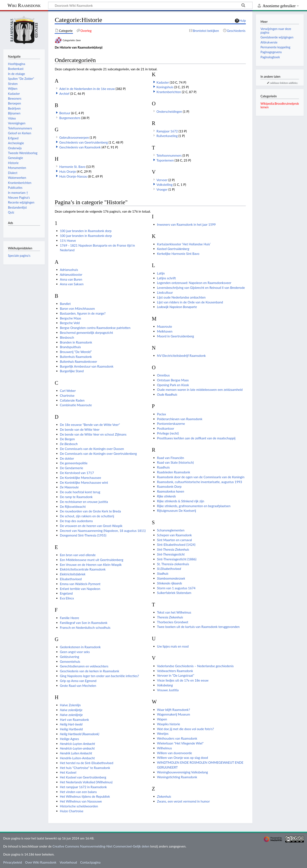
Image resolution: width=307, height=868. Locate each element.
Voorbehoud (68, 862)
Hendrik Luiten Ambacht (76, 753)
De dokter (67, 458)
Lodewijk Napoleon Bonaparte (177, 307)
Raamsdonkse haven (170, 491)
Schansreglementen (171, 530)
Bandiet (65, 304)
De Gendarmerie (72, 468)
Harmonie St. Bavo (72, 167)
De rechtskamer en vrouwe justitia (84, 502)
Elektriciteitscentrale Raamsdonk (83, 569)
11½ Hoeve (68, 240)
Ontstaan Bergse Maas (173, 380)
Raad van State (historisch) (175, 462)
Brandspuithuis (70, 347)
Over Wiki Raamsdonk (41, 862)
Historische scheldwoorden (79, 806)
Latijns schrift (166, 278)
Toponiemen (165, 160)
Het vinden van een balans (78, 792)
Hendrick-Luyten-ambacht (77, 748)
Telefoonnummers (169, 155)
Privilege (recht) (168, 433)
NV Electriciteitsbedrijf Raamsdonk (181, 356)
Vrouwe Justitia (168, 690)
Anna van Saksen (72, 284)
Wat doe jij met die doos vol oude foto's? (185, 729)
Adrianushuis (69, 270)
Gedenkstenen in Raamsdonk (80, 647)
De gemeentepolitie (74, 463)
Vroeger (162, 189)
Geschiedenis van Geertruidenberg (84, 142)
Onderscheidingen (169, 111)
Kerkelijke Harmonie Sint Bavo (178, 254)
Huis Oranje (68, 171)
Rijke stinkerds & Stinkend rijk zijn (181, 501)
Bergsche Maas (71, 318)
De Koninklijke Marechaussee (80, 478)
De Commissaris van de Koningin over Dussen (92, 449)
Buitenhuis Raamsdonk (76, 357)
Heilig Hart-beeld (71, 724)
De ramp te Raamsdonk (76, 497)
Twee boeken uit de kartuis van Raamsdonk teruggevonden (198, 627)
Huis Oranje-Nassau (73, 176)
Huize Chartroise (72, 811)
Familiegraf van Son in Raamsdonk (84, 623)
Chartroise (67, 395)
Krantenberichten (169, 92)
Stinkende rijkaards (170, 583)
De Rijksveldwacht (73, 507)
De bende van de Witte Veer (80, 429)
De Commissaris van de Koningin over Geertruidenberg (98, 454)
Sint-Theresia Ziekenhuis (173, 549)
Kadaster (163, 82)
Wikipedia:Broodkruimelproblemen (280, 105)
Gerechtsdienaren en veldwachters (84, 666)
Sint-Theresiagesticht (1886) (177, 559)
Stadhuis (163, 573)
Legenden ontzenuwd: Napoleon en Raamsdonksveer (194, 283)
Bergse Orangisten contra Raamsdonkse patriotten (95, 328)
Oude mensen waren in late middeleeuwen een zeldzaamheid (200, 390)
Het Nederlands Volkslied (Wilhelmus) (86, 782)
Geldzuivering (70, 657)
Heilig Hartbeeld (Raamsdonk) (80, 734)
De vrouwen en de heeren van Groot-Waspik (91, 526)
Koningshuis (165, 87)
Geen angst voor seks (75, 652)
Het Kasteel (68, 772)
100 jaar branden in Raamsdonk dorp (86, 231)
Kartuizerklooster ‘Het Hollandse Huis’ (184, 244)
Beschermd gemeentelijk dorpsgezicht (87, 333)
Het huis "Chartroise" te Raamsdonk (85, 768)
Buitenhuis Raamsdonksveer (78, 361)
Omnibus (163, 375)
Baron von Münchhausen (77, 308)
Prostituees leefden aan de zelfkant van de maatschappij (196, 438)
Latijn (161, 273)
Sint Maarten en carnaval (174, 540)
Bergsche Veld (70, 323)
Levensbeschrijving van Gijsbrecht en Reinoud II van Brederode (201, 288)
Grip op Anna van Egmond (78, 681)
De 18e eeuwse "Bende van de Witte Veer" (90, 425)
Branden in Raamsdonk (76, 342)
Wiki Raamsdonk (24, 5)
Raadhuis (163, 467)
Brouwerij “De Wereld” (76, 352)
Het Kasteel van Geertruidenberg (83, 777)
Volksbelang (165, 685)
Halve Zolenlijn (70, 705)
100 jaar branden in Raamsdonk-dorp (86, 236)
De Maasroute (69, 487)
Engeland (66, 593)
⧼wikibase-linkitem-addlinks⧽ (284, 83)
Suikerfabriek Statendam (174, 593)
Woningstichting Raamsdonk (177, 777)
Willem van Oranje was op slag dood (182, 758)
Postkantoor (166, 428)
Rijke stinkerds (166, 496)
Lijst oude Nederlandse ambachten (181, 297)
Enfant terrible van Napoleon (80, 589)
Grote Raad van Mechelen (78, 686)
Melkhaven (165, 331)
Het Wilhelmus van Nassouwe (81, 801)
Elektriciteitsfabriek (73, 574)
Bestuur (65, 113)
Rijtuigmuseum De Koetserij (176, 511)
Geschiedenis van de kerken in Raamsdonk (90, 671)
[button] (57, 93)
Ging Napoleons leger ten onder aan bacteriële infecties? (99, 676)
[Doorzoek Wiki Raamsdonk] (150, 5)
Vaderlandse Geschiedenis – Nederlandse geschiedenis (195, 666)
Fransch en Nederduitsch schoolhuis (85, 628)
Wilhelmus (164, 748)
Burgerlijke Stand (72, 371)
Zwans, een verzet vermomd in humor (183, 801)
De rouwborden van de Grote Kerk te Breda (90, 511)
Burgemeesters (70, 118)
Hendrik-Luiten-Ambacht (77, 758)
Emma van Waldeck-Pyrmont (80, 584)
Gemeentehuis (70, 662)
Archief (64, 94)
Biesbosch (67, 337)
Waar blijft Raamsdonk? (173, 710)
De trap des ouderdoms (76, 521)
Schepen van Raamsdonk (174, 535)
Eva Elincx (67, 598)
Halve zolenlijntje (71, 710)
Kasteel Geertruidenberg (173, 249)
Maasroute (164, 326)
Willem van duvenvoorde (174, 753)
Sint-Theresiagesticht (171, 554)
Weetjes (163, 734)
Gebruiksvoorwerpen (74, 137)
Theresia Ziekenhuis (170, 617)
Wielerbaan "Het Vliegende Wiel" (180, 743)
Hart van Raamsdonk (74, 720)
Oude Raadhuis (167, 394)
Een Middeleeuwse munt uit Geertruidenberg (92, 560)
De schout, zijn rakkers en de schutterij (87, 516)
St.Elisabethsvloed (169, 569)
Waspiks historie (168, 724)
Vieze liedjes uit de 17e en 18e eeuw (183, 680)
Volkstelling (164, 185)
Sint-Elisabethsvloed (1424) (176, 545)
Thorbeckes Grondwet (173, 622)
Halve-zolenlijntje (71, 715)
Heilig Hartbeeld (71, 729)
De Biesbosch (69, 444)
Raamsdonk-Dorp (169, 486)
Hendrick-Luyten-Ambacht (78, 744)
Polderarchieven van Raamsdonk (180, 419)
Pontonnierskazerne (171, 424)
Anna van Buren (71, 279)
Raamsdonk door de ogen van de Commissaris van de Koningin (201, 477)
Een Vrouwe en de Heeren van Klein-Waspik (91, 565)
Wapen (162, 719)
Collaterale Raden (72, 400)
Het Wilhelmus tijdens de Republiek (85, 796)
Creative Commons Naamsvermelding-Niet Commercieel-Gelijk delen (101, 846)
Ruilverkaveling (167, 136)
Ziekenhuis (164, 796)
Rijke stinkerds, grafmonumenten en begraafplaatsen (194, 506)
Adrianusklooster (71, 274)
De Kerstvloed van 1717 (77, 473)
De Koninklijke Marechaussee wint (84, 482)
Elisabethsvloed (71, 579)
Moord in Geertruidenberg (175, 336)
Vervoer (162, 180)
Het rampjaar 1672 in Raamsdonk (83, 787)
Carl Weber (68, 391)
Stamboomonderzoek (171, 578)
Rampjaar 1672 (167, 131)
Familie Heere (70, 618)
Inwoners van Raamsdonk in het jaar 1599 (186, 224)
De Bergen (67, 439)
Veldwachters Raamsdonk (175, 671)
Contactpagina (90, 862)
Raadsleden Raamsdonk (174, 472)
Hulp (240, 21)
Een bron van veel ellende (78, 555)
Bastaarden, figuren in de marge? (83, 313)
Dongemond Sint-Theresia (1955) (83, 535)
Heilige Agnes (70, 739)
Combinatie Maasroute (76, 405)
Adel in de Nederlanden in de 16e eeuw (87, 89)
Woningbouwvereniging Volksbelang (182, 772)
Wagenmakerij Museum (174, 714)
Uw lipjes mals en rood (173, 646)
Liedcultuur (165, 292)
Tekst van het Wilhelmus (174, 612)
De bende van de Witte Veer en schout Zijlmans (93, 434)
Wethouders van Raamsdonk (177, 738)
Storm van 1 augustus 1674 (176, 588)
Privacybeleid (13, 862)
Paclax (161, 414)
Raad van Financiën (170, 458)
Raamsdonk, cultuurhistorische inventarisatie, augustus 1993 (199, 482)
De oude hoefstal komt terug (80, 492)
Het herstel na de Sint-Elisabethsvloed (87, 763)
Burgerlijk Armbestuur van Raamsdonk (87, 366)
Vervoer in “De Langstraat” (176, 675)
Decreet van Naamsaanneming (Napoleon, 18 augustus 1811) (103, 531)
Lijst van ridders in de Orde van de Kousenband (190, 302)
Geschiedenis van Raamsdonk (80, 147)
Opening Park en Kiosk (173, 385)
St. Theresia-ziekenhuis (173, 564)
